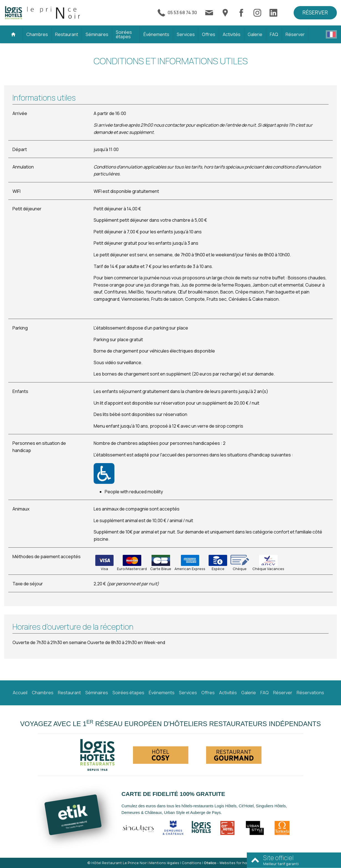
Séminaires (97, 34)
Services (186, 34)
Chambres (37, 34)
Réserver (315, 12)
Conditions (192, 863)
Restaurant (67, 34)
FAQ (274, 34)
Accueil (20, 693)
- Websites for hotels (229, 863)
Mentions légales (164, 863)
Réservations (310, 693)
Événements (156, 34)
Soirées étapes (124, 34)
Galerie (255, 34)
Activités (232, 34)
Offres (209, 34)
